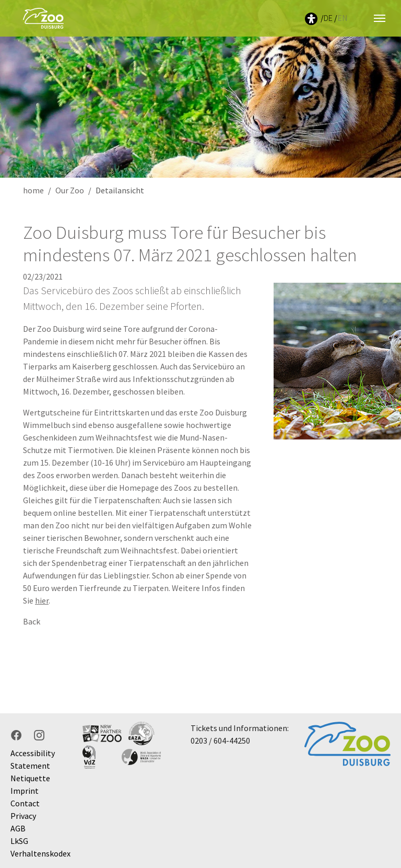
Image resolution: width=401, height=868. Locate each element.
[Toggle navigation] (380, 18)
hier (42, 600)
